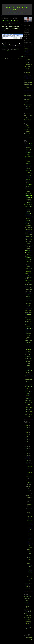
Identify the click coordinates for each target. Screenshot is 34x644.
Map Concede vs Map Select (28, 107)
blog (30, 167)
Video (31, 392)
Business (27, 174)
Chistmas (28, 183)
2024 (27, 430)
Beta (27, 165)
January (29, 508)
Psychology (28, 334)
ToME (28, 374)
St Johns (27, 360)
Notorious (27, 80)
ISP (28, 275)
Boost (26, 171)
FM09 (30, 240)
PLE (27, 323)
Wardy (30, 401)
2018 (27, 442)
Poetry (30, 323)
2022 (27, 435)
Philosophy (28, 320)
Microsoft (28, 297)
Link (30, 291)
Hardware (28, 258)
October (29, 477)
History (28, 267)
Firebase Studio (28, 235)
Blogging (28, 169)
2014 (27, 451)
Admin (27, 149)
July (29, 491)
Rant (31, 341)
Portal (31, 325)
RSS (21, 56)
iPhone (27, 274)
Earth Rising (28, 120)
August (29, 487)
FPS (30, 242)
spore (27, 358)
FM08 (27, 240)
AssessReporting (28, 160)
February (30, 504)
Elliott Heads (28, 224)
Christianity (28, 184)
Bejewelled (28, 163)
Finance (30, 233)
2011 (27, 458)
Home (13, 59)
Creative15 (28, 201)
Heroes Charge (28, 260)
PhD (30, 318)
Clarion (30, 186)
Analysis (28, 153)
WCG (28, 404)
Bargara (28, 162)
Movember (28, 304)
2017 (27, 444)
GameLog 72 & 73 (30, 579)
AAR (30, 144)
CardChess (28, 181)
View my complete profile (27, 50)
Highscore (28, 261)
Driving (27, 217)
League (27, 284)
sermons (28, 353)
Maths (28, 295)
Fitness (27, 238)
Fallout (28, 231)
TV (29, 388)
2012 (27, 456)
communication (28, 193)
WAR (27, 401)
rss (27, 351)
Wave (31, 402)
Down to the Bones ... (17, 8)
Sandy (30, 351)
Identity (28, 270)
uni (30, 390)
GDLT (29, 252)
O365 (27, 316)
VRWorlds (28, 399)
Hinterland (28, 265)
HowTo (27, 268)
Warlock (27, 402)
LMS (27, 293)
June (29, 493)
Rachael (28, 337)
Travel (30, 385)
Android (28, 155)
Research (28, 346)
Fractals (28, 243)
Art (31, 158)
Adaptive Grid (29, 148)
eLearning (28, 222)
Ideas (31, 268)
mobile (30, 300)
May (29, 495)
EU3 (26, 227)
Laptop (28, 282)
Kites (30, 279)
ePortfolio (28, 226)
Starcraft (28, 364)
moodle (30, 302)
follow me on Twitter (29, 639)
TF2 (28, 369)
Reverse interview (30, 559)
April (29, 498)
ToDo (29, 372)
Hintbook (28, 263)
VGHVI (27, 392)
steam (28, 365)
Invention (28, 272)
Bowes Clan (28, 596)
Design (28, 213)
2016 (27, 446)
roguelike (28, 349)
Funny (8, 51)
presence (28, 327)
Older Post (20, 59)
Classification (28, 188)
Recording (28, 342)
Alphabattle (28, 151)
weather (28, 406)
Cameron (28, 176)
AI (30, 149)
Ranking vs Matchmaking (28, 101)
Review (28, 348)
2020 (27, 437)
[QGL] (27, 144)
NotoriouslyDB (28, 82)
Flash (30, 238)
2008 (27, 584)
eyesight (30, 227)
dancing (30, 205)
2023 (27, 432)
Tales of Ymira (28, 122)
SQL (30, 358)
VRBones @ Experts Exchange (28, 619)
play (31, 321)
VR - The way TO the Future (28, 68)
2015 (27, 449)
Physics (27, 321)
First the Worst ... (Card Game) (28, 86)
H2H (31, 256)
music (28, 305)
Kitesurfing (28, 281)
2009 (27, 463)
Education (28, 220)
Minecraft (28, 298)
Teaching (28, 367)
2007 (27, 586)
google (27, 256)
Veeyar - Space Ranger (27, 126)
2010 (27, 460)
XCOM (28, 417)
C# (31, 174)
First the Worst (28, 236)
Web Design (28, 408)
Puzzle (28, 335)
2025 (27, 427)
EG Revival (30, 534)
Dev (26, 215)
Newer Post (5, 59)
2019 (27, 439)
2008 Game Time (30, 565)
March (29, 500)
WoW (30, 415)
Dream (30, 215)
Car (27, 178)
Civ (26, 186)
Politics (27, 325)
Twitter (27, 390)
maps (30, 293)
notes (30, 313)
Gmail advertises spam (10, 21)
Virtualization (28, 397)
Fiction (26, 233)
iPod (31, 274)
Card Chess (28, 76)
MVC (28, 307)
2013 (27, 453)
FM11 (27, 242)
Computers (28, 199)
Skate (27, 355)
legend (28, 290)
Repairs (28, 344)
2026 (27, 425)
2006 (27, 589)
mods (26, 302)
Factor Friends (28, 78)
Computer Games (29, 196)
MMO (26, 300)
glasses (28, 254)
